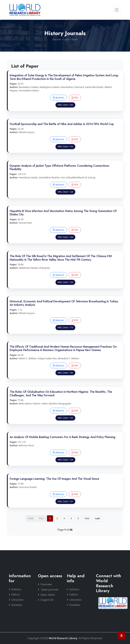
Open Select (46, 595)
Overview (45, 584)
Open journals (48, 590)
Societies (15, 605)
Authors (15, 589)
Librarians (16, 600)
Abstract (58, 98)
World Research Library (63, 638)
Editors (14, 595)
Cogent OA (46, 600)
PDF (75, 98)
